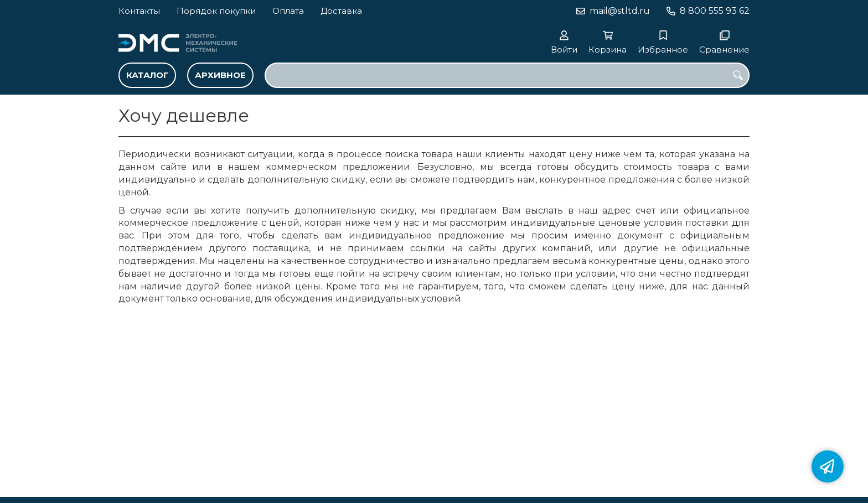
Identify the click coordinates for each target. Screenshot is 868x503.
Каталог (147, 75)
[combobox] (507, 75)
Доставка (341, 11)
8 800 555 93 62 (715, 11)
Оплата (288, 11)
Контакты (139, 11)
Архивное (220, 75)
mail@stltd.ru (620, 11)
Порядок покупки (216, 11)
